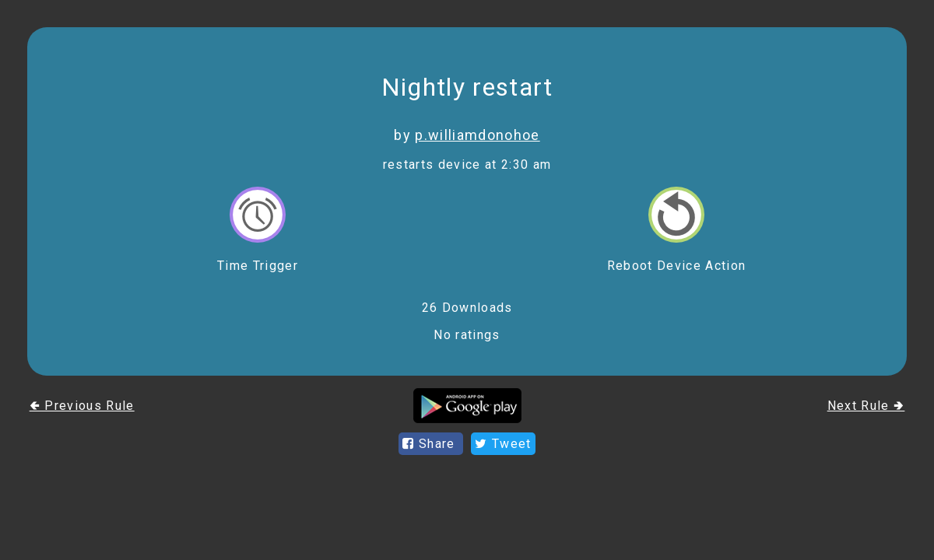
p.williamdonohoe (477, 135)
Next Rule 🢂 (866, 406)
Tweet (503, 444)
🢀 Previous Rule (82, 406)
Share (431, 444)
